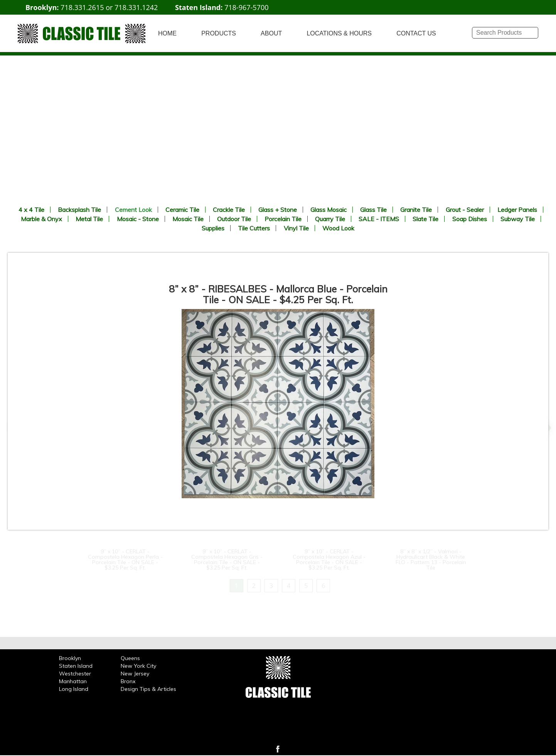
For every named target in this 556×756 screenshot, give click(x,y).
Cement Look (133, 210)
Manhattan (73, 681)
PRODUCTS (219, 33)
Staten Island (76, 666)
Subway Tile (518, 219)
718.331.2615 (82, 7)
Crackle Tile (229, 210)
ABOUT (271, 33)
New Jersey (135, 674)
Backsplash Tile (79, 210)
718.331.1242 (136, 7)
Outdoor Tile (234, 219)
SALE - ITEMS (379, 219)
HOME (167, 33)
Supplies (213, 228)
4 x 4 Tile (31, 210)
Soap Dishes (470, 219)
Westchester (75, 674)
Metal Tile (89, 219)
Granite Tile (416, 210)
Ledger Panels (517, 210)
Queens (130, 658)
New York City (138, 666)
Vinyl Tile (296, 228)
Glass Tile (373, 210)
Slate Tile (425, 219)
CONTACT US (416, 33)
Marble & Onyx (41, 219)
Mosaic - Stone (138, 219)
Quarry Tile (330, 219)
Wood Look (338, 228)
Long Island (74, 689)
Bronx (128, 681)
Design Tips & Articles (148, 689)
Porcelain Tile (283, 219)
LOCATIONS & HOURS (339, 33)
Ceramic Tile (182, 210)
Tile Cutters (254, 228)
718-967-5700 (247, 7)
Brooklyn (70, 658)
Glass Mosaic (329, 210)
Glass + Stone (278, 210)
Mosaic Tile (188, 219)
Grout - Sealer (465, 210)
